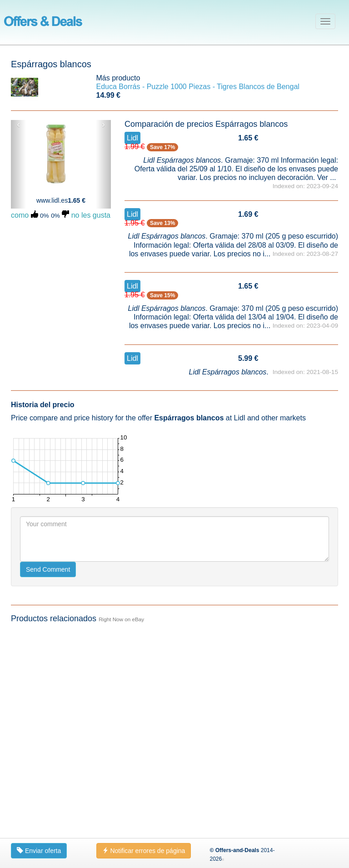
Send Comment (48, 773)
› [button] (103, 125)
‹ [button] (18, 125)
